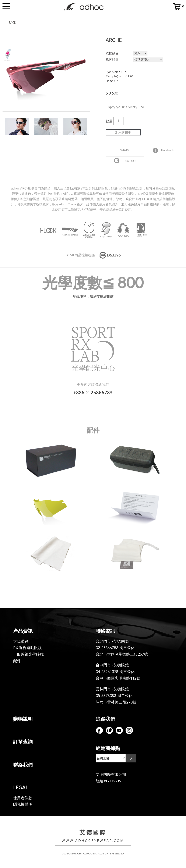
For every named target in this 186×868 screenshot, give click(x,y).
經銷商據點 (108, 748)
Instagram (125, 161)
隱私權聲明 (23, 804)
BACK (12, 22)
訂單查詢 (23, 742)
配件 (17, 661)
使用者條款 (23, 798)
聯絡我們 (23, 765)
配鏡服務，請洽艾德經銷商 (93, 296)
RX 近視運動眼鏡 (27, 648)
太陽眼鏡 (21, 641)
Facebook (163, 150)
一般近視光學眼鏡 (28, 654)
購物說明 (23, 719)
